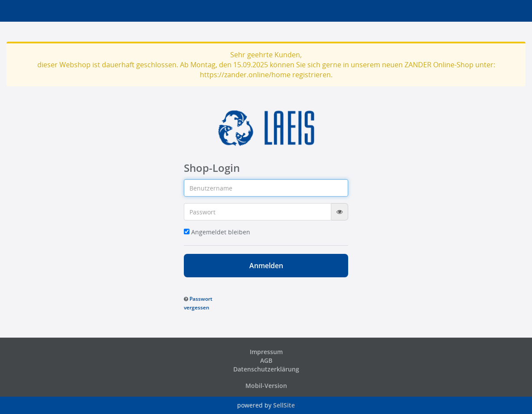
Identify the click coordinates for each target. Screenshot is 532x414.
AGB (266, 360)
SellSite (284, 405)
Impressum (266, 352)
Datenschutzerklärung (266, 369)
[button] (198, 303)
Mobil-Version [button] (266, 386)
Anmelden (266, 266)
